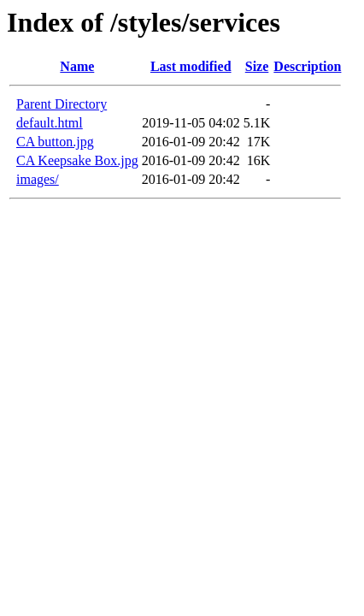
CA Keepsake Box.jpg (77, 160)
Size (257, 66)
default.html (50, 123)
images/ (38, 179)
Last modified (191, 66)
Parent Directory (62, 104)
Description (307, 66)
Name (77, 66)
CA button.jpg (55, 142)
